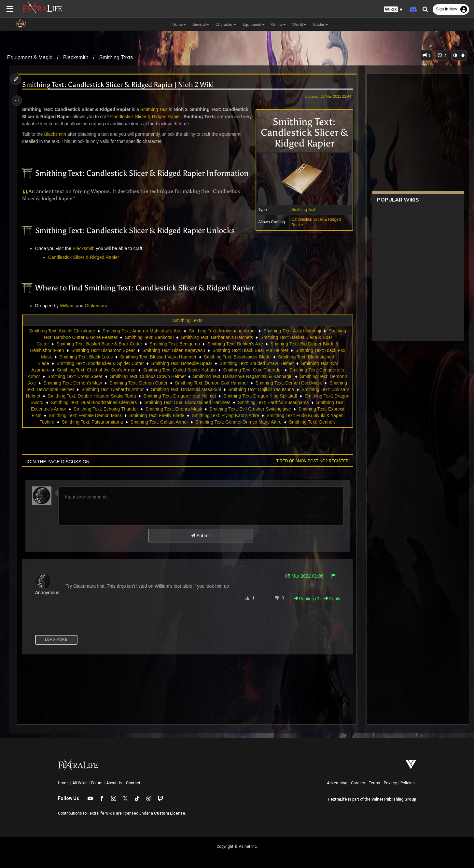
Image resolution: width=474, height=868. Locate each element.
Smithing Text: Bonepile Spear (181, 363)
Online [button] (279, 24)
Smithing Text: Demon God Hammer (211, 383)
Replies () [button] (305, 599)
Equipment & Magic (30, 57)
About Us (114, 783)
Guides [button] (321, 24)
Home (63, 783)
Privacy (390, 783)
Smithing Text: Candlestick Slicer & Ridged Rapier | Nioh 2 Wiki (120, 85)
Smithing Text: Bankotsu (149, 337)
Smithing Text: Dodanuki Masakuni (195, 389)
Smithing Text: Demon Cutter (138, 383)
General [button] (201, 24)
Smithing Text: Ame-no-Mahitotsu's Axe (142, 331)
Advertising (337, 783)
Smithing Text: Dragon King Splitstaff (283, 396)
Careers (358, 783)
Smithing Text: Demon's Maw (73, 383)
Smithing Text (301, 210)
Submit (200, 536)
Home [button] (179, 24)
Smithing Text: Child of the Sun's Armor (96, 370)
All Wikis (80, 783)
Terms (375, 783)
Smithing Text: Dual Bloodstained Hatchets (231, 402)
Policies (408, 783)
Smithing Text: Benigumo (174, 344)
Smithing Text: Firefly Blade (244, 415)
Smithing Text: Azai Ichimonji (292, 331)
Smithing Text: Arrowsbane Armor (222, 331)
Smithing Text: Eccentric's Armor (104, 409)
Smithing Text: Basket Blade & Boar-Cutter (99, 344)
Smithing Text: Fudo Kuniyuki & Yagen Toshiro (95, 422)
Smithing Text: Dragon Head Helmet (203, 396)
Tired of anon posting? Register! (311, 461)
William (69, 306)
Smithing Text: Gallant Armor (246, 422)
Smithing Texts (116, 57)
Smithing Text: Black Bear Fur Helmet (250, 350)
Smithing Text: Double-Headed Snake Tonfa (115, 396)
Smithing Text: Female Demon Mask (173, 415)
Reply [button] (330, 599)
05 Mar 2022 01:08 (302, 576)
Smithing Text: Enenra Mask (244, 409)
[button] (393, 10)
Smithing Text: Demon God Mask (288, 383)
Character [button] (226, 24)
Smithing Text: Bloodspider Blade (237, 357)
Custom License (170, 813)
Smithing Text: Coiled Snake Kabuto (179, 370)
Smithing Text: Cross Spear (75, 376)
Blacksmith (76, 57)
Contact (133, 783)
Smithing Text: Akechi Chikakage (62, 331)
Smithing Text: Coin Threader (252, 370)
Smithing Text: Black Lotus (86, 357)
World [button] (299, 24)
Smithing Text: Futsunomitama (179, 422)
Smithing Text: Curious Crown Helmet (147, 376)
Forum (97, 783)
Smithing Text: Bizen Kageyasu (173, 350)
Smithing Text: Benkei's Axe (235, 344)
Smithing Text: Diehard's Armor (122, 389)
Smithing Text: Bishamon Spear (103, 350)
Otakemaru (98, 306)
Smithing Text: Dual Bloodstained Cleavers (138, 402)
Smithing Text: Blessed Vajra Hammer (158, 357)
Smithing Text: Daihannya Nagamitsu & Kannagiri (243, 376)
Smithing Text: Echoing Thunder (176, 409)
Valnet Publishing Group (394, 799)
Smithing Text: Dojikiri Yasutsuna (271, 389)
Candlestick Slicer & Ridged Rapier (147, 117)
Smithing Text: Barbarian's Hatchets (217, 337)
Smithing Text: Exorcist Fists (101, 415)
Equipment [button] (254, 24)
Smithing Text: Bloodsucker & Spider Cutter (100, 363)
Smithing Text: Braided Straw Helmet (257, 363)
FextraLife (338, 799)
